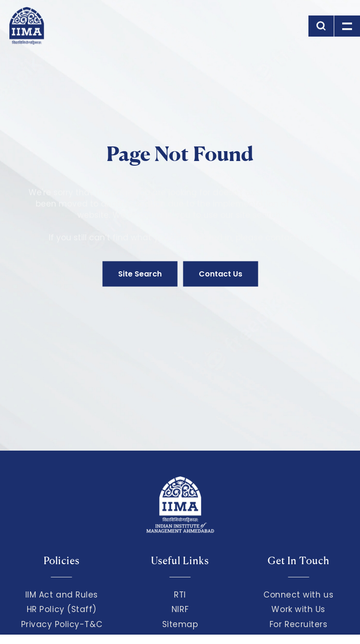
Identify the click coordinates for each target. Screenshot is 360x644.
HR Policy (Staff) (62, 609)
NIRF (180, 609)
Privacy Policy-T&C (62, 624)
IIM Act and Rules (62, 595)
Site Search (140, 274)
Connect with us (298, 595)
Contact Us (221, 274)
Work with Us (298, 609)
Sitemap (180, 624)
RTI (180, 595)
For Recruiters (298, 624)
